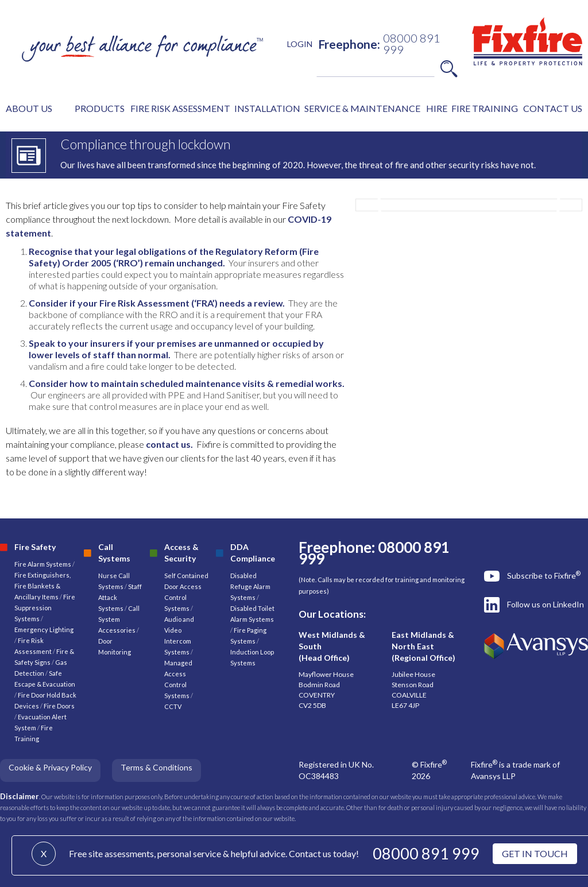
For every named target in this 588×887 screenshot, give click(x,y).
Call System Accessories (119, 619)
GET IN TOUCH (535, 853)
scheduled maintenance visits (203, 383)
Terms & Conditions (156, 767)
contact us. (169, 444)
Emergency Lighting (44, 630)
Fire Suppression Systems (45, 608)
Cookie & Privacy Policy (50, 767)
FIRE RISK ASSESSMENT (180, 108)
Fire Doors (59, 706)
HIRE (437, 108)
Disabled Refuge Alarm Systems (250, 586)
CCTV (173, 706)
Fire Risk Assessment (144, 303)
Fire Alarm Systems (43, 564)
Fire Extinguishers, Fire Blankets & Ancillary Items (42, 586)
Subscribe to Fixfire (544, 575)
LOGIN (300, 44)
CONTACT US (553, 108)
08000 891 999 (426, 853)
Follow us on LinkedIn (546, 604)
